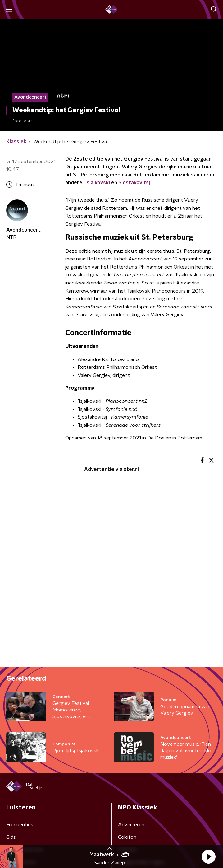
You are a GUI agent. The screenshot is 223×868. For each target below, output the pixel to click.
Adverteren (131, 825)
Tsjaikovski (97, 183)
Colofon (127, 837)
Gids (11, 837)
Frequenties (20, 825)
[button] (208, 856)
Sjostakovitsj (134, 183)
